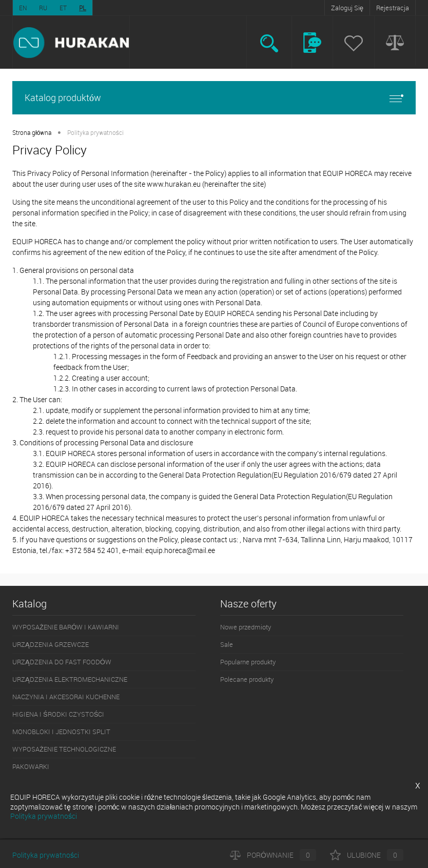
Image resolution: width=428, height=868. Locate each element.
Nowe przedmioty (246, 627)
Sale (227, 644)
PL (83, 8)
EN (23, 8)
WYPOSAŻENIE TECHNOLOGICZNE (64, 749)
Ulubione (367, 855)
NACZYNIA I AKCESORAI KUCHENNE (66, 697)
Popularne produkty (248, 662)
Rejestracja (393, 8)
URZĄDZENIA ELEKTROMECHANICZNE (70, 679)
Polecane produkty (247, 679)
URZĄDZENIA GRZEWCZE (51, 644)
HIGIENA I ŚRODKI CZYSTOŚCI (58, 714)
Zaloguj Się (347, 8)
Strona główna (32, 132)
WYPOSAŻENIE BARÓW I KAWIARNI (66, 627)
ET (63, 8)
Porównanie (273, 855)
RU (43, 8)
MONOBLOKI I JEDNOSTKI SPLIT (61, 732)
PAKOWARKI (31, 766)
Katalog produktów (214, 98)
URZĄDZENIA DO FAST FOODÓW (62, 662)
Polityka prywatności (46, 855)
